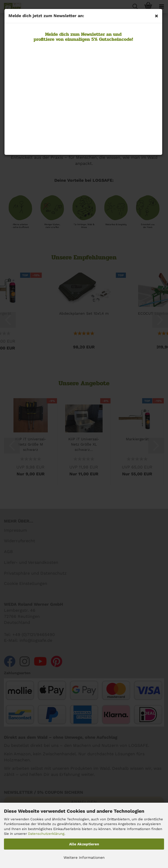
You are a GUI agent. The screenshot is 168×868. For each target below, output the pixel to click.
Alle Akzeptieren (84, 844)
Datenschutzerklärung (46, 834)
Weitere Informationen (84, 857)
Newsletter (92, 34)
